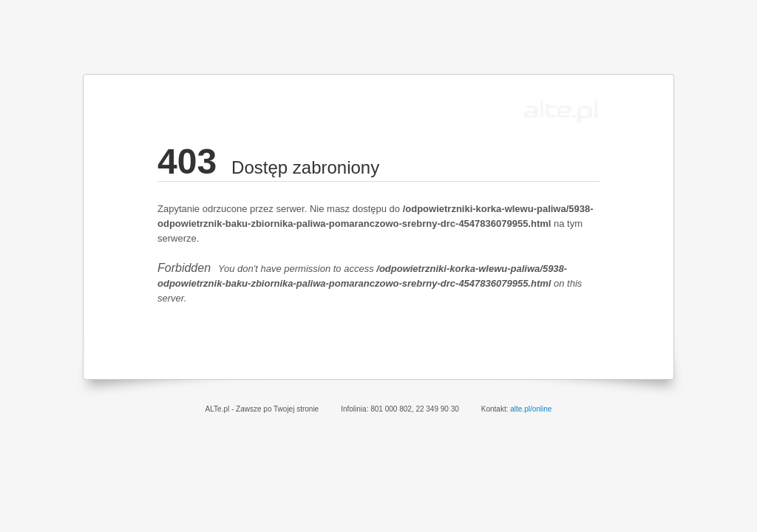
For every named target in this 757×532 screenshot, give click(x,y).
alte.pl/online (531, 409)
